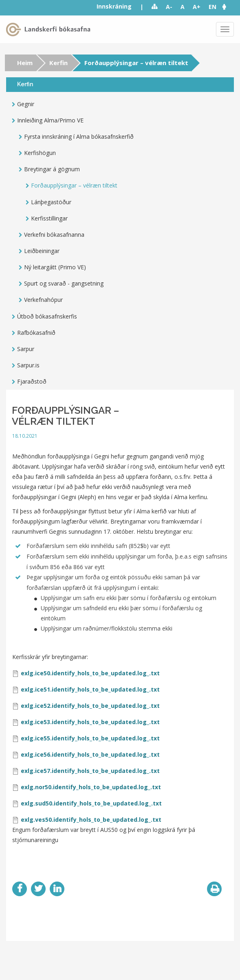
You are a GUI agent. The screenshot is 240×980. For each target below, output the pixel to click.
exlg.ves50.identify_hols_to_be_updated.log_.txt (91, 820)
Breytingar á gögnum (52, 169)
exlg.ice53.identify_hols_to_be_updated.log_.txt (90, 722)
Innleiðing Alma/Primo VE (50, 120)
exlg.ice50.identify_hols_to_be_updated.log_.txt (90, 673)
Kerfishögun (40, 153)
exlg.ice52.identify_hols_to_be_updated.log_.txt (90, 706)
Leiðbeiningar (42, 251)
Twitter (38, 889)
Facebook (20, 889)
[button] (228, 7)
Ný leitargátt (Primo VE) (55, 267)
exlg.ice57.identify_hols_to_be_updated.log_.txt (90, 771)
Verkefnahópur (43, 300)
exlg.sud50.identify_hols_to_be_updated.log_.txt (91, 803)
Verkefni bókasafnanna (54, 235)
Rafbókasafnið (36, 333)
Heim (25, 63)
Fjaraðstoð (32, 381)
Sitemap (155, 7)
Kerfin (58, 63)
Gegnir (26, 104)
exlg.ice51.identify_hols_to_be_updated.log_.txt (90, 689)
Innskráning (114, 6)
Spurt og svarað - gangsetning (64, 283)
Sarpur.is (28, 365)
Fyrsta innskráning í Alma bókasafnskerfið (79, 136)
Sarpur (26, 349)
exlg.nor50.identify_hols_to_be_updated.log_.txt (91, 787)
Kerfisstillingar (49, 218)
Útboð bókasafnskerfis (47, 316)
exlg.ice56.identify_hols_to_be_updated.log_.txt (90, 754)
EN (212, 7)
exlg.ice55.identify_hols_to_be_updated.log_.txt (90, 738)
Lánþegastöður (51, 202)
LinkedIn (57, 889)
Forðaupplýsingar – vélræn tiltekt (74, 185)
